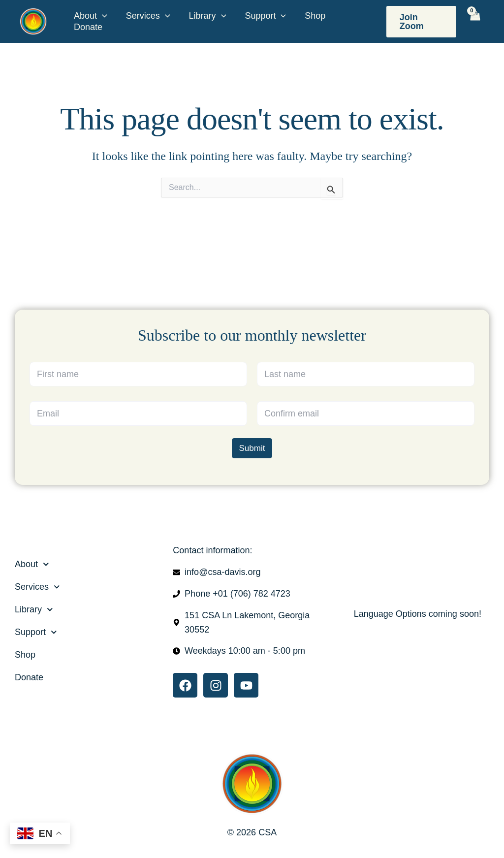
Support (262, 16)
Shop (311, 16)
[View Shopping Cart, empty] (475, 21)
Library (205, 16)
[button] (102, 16)
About (90, 16)
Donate (88, 27)
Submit (252, 448)
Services (147, 16)
